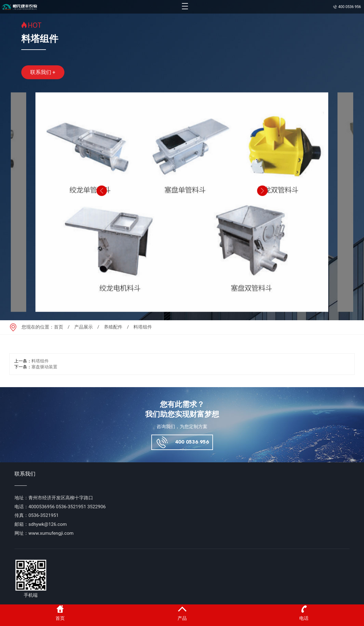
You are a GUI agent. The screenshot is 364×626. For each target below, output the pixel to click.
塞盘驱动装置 (44, 367)
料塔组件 (40, 361)
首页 (59, 327)
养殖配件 (113, 327)
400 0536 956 (192, 442)
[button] (101, 203)
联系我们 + (43, 72)
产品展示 (84, 327)
